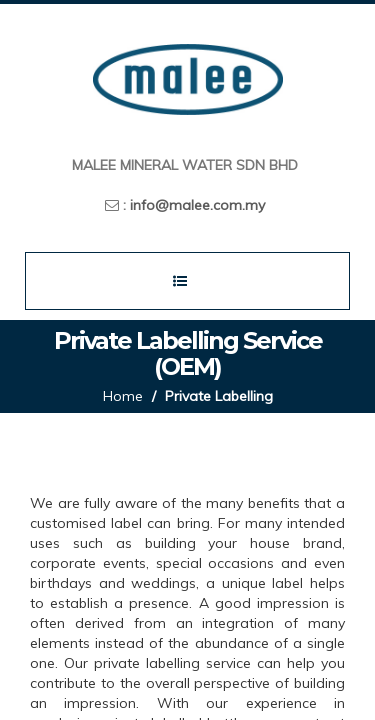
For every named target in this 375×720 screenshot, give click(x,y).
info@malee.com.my (197, 205)
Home (123, 396)
